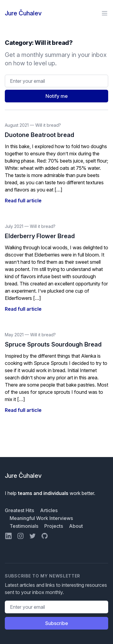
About (76, 526)
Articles (49, 510)
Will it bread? (48, 125)
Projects (54, 526)
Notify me (57, 96)
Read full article (23, 201)
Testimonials (25, 526)
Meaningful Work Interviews (41, 518)
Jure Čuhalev (23, 13)
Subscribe (57, 623)
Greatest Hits (20, 510)
